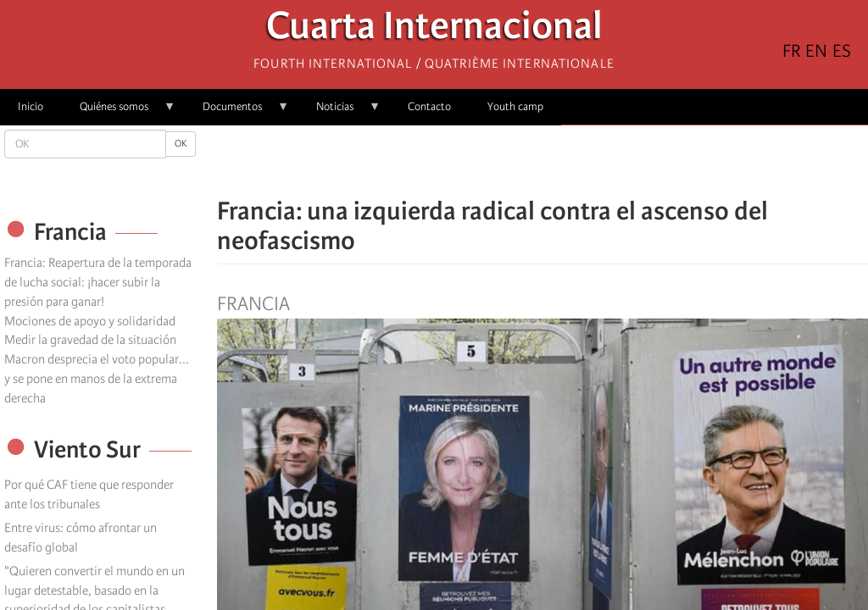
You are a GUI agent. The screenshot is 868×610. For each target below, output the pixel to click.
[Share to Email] (566, 161)
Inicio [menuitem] (31, 106)
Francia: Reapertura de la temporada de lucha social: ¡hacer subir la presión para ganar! (98, 282)
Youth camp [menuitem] (515, 106)
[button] (590, 161)
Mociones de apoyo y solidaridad (90, 321)
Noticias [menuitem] (339, 112)
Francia (253, 304)
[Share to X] (519, 161)
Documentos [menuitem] (237, 112)
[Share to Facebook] (495, 161)
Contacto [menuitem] (429, 106)
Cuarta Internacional (434, 30)
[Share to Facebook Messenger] (542, 161)
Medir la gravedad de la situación (90, 340)
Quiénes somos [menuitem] (119, 112)
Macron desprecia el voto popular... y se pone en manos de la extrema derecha (97, 379)
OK (181, 144)
